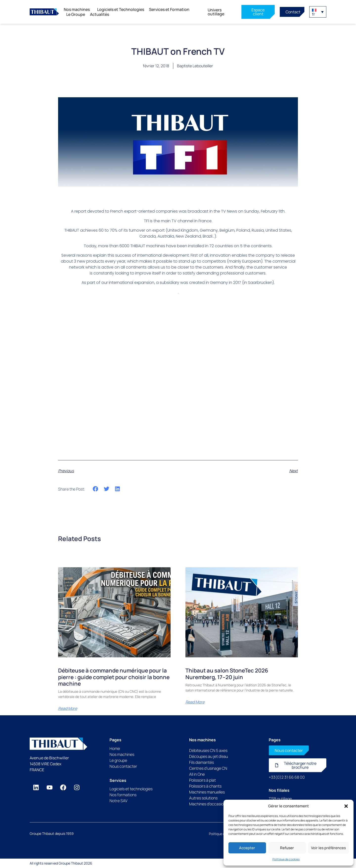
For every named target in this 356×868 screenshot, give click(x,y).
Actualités (100, 14)
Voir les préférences (328, 848)
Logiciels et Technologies (121, 9)
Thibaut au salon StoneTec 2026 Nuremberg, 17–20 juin (227, 674)
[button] (346, 806)
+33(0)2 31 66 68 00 (287, 777)
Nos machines (78, 9)
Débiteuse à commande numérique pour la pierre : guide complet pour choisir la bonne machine (114, 677)
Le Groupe (76, 14)
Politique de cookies (286, 859)
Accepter (247, 848)
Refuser (287, 848)
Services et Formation (170, 9)
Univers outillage (216, 12)
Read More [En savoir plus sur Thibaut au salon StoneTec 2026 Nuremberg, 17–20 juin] (195, 702)
